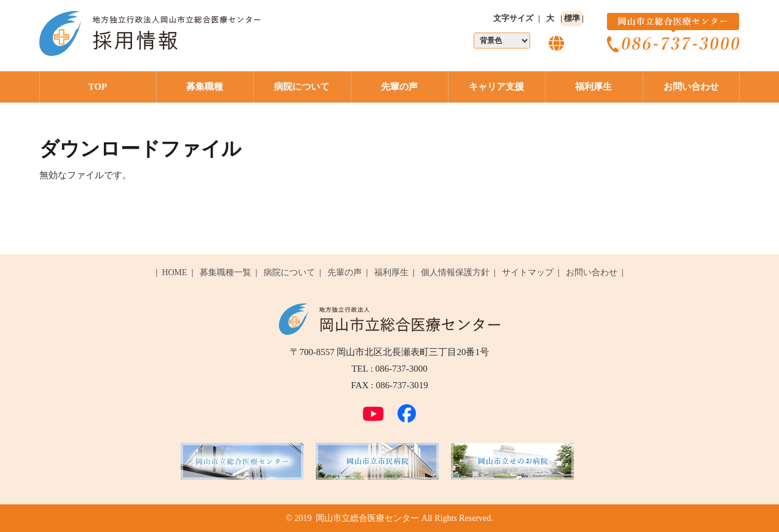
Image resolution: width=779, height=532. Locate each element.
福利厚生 (593, 87)
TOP (98, 87)
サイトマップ (528, 272)
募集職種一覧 (225, 272)
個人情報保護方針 (455, 272)
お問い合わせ (691, 87)
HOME (174, 272)
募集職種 (205, 87)
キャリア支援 (496, 87)
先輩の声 (399, 87)
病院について (302, 87)
